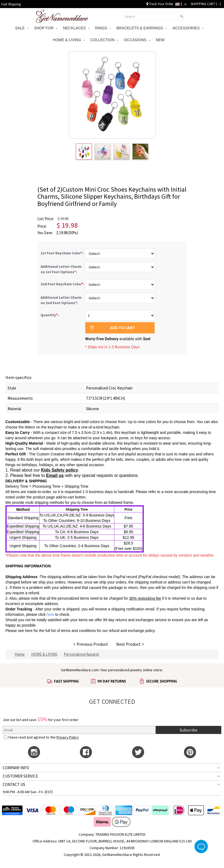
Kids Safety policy (60, 470)
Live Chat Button (201, 846)
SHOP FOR (46, 28)
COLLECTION (104, 40)
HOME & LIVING (69, 40)
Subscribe (189, 730)
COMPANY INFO (16, 768)
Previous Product (91, 644)
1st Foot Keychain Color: (62, 253)
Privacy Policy (68, 737)
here (29, 631)
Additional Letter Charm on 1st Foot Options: (61, 269)
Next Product (130, 644)
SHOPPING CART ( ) (206, 4)
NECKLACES (76, 28)
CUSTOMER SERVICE (20, 776)
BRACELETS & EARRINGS (142, 28)
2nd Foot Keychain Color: (63, 284)
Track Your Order (160, 4)
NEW (161, 40)
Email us (55, 475)
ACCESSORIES (188, 28)
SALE (22, 28)
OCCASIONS (137, 40)
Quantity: (50, 315)
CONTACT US (14, 784)
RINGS (103, 28)
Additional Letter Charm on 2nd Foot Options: (61, 300)
